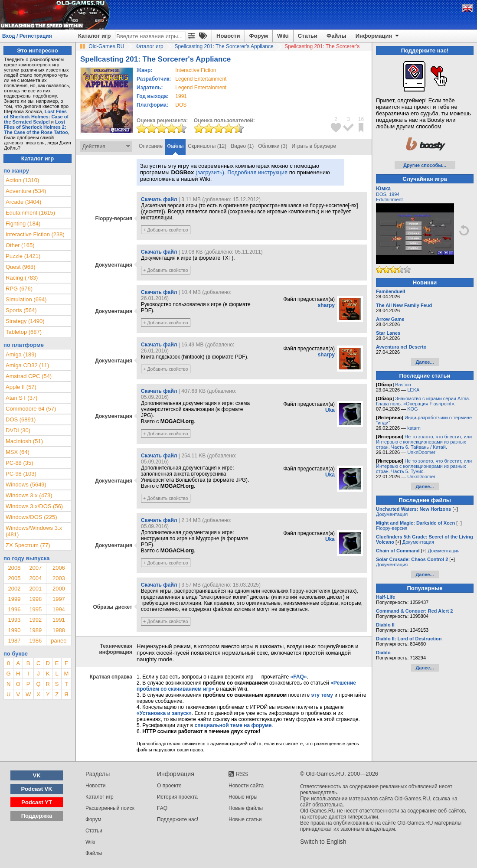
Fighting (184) (23, 224)
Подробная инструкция (257, 172)
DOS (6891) (21, 419)
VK (37, 775)
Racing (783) (22, 278)
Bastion (403, 385)
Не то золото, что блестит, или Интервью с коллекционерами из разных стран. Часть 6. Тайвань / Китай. (424, 442)
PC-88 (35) (20, 463)
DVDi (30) (18, 430)
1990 (14, 630)
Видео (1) (242, 146)
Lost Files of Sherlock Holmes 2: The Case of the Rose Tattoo (36, 127)
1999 (14, 599)
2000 (59, 589)
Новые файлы (246, 808)
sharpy (326, 305)
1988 (59, 630)
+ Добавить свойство (166, 230)
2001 (35, 589)
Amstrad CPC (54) (29, 376)
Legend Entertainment (201, 79)
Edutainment (389, 199)
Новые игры (243, 797)
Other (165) (20, 245)
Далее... (425, 362)
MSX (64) (18, 452)
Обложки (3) (273, 146)
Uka (330, 410)
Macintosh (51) (24, 441)
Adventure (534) (26, 191)
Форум (259, 36)
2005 (14, 578)
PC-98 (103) (21, 474)
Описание (151, 146)
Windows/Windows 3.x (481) (34, 531)
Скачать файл (159, 199)
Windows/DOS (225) (31, 517)
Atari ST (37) (21, 398)
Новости (228, 36)
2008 (14, 568)
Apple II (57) (21, 387)
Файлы (337, 36)
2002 (14, 589)
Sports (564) (21, 310)
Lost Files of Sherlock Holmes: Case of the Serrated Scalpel (36, 117)
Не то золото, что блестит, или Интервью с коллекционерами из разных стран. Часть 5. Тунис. (424, 466)
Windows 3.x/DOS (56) (34, 506)
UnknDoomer (421, 452)
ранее (59, 641)
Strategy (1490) (25, 321)
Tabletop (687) (24, 332)
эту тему (322, 695)
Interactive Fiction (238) (35, 234)
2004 (35, 578)
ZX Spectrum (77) (28, 545)
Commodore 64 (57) (31, 409)
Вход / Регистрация (27, 36)
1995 (35, 609)
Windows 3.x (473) (29, 495)
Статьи (308, 36)
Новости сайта (246, 786)
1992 (35, 620)
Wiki (283, 36)
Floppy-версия (392, 528)
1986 (35, 641)
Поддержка (37, 816)
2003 (59, 578)
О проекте (169, 786)
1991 (181, 96)
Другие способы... (425, 165)
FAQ (162, 808)
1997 (59, 599)
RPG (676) (19, 289)
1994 (59, 609)
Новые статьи (245, 819)
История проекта (177, 797)
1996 (14, 609)
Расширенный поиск (110, 808)
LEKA (413, 390)
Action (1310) (22, 180)
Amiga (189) (21, 354)
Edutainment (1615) (30, 213)
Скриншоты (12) (207, 146)
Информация (378, 36)
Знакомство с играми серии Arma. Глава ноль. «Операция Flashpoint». (423, 401)
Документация (392, 514)
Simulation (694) (26, 299)
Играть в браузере (314, 146)
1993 (14, 620)
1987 (14, 641)
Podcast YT (37, 802)
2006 (59, 568)
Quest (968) (21, 267)
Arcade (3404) (23, 202)
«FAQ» (298, 677)
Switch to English (323, 842)
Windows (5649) (26, 485)
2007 (35, 568)
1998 (35, 599)
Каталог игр (94, 36)
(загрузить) (210, 172)
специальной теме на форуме (233, 725)
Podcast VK (36, 789)
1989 (35, 630)
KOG (412, 409)
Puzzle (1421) (23, 256)
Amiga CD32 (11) (27, 365)
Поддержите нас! (178, 819)
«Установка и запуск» (164, 713)
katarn (414, 428)
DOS (381, 194)
